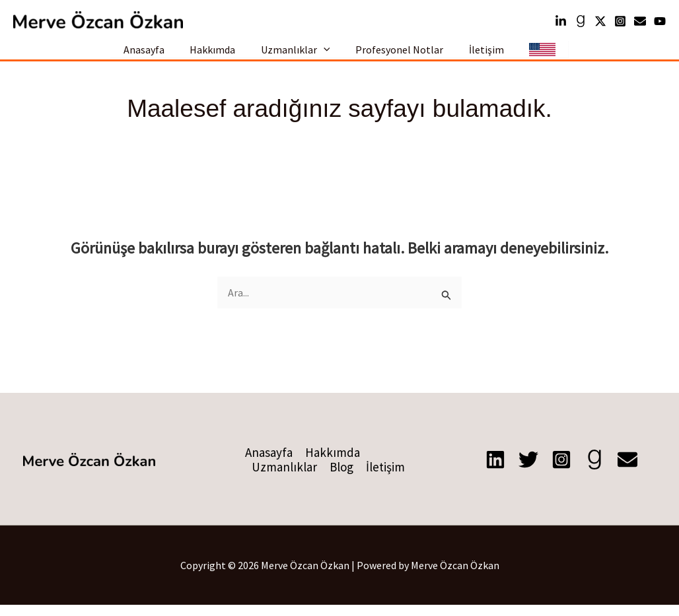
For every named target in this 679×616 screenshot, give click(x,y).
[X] (528, 471)
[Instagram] (620, 21)
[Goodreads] (581, 21)
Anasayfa (155, 55)
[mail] (640, 21)
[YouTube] (660, 21)
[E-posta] (627, 471)
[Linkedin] (561, 21)
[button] (326, 55)
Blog (341, 478)
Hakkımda (219, 55)
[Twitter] (600, 21)
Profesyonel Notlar (397, 55)
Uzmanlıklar (298, 55)
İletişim (480, 55)
